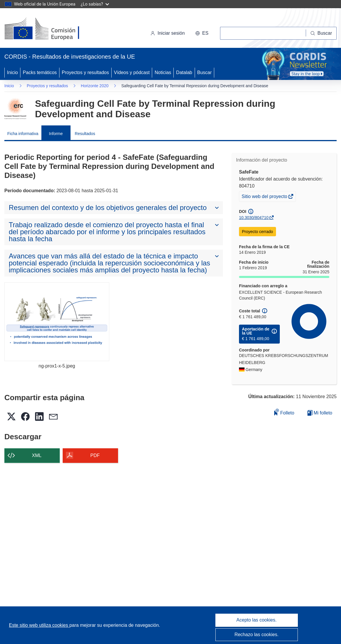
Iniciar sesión (167, 33)
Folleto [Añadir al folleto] (284, 412)
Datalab (184, 72)
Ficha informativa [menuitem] (23, 134)
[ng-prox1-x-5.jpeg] (57, 322)
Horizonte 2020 (95, 86)
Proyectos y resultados (85, 72)
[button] (202, 33)
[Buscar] (321, 33)
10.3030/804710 (254, 218)
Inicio (12, 72)
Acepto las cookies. (256, 620)
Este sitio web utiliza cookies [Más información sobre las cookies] (39, 625)
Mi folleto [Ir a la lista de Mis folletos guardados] (320, 413)
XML (37, 455)
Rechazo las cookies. (256, 635)
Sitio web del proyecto (265, 197)
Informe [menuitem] (56, 134)
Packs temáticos (40, 72)
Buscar (205, 72)
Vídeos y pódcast (132, 72)
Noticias (163, 72)
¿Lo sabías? (95, 4)
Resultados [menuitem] (85, 134)
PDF (95, 455)
